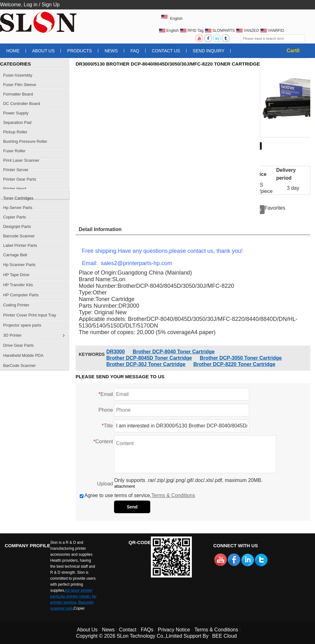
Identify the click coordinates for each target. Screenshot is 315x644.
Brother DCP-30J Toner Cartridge (146, 364)
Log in (31, 5)
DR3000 (115, 352)
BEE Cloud (224, 636)
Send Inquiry (209, 51)
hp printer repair (75, 596)
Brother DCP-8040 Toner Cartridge (174, 352)
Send (132, 507)
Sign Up (51, 5)
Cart (293, 51)
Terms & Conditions (173, 495)
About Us (43, 51)
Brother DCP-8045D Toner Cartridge (149, 358)
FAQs (147, 630)
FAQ (135, 51)
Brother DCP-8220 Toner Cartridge (234, 364)
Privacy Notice (174, 630)
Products (80, 51)
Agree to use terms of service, (137, 495)
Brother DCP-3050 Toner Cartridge (241, 358)
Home (13, 51)
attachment (124, 486)
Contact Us (166, 51)
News (111, 51)
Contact (128, 630)
